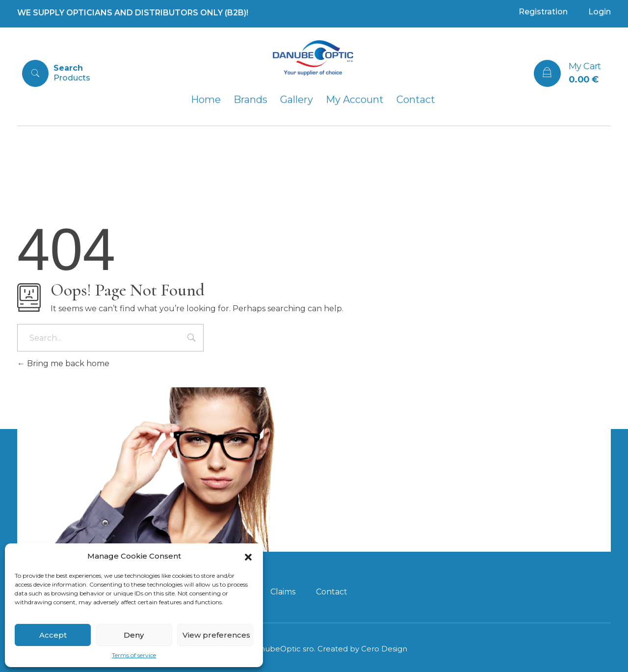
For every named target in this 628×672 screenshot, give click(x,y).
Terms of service (134, 655)
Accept (53, 635)
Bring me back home (63, 363)
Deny (134, 635)
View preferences (216, 635)
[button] (248, 556)
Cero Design (384, 649)
